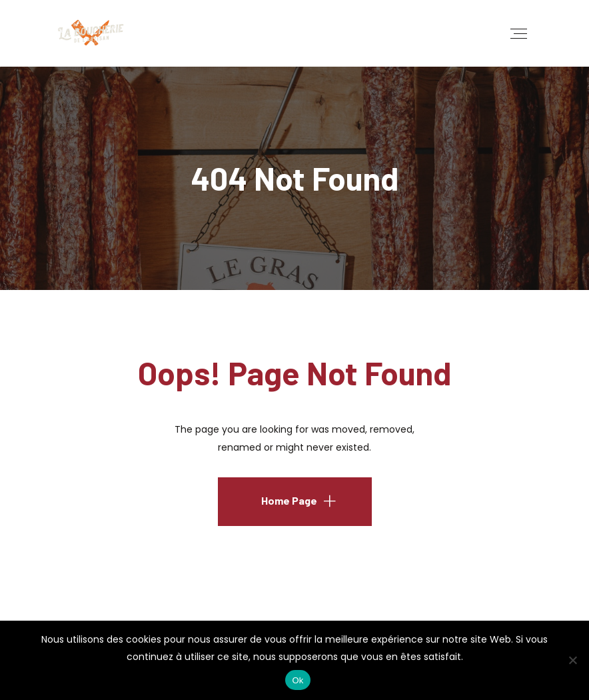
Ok (297, 680)
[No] (572, 660)
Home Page (289, 500)
